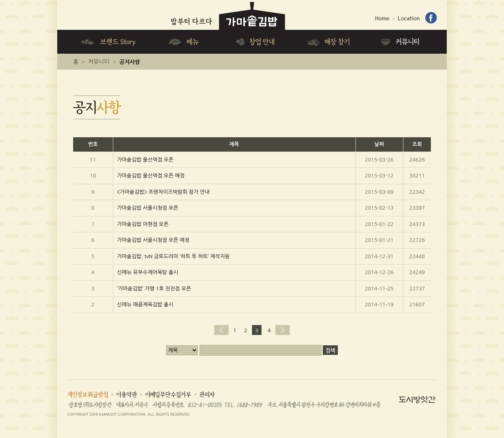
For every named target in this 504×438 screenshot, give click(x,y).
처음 (221, 330)
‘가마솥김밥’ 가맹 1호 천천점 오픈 (154, 289)
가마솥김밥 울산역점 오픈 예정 (151, 176)
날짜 (379, 144)
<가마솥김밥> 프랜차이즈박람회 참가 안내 (164, 192)
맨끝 (283, 330)
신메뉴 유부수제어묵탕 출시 (148, 272)
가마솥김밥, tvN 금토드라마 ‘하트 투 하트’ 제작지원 (173, 256)
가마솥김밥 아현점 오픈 (143, 224)
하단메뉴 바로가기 (0, 0)
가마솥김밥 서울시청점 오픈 (148, 208)
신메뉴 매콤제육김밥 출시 (145, 305)
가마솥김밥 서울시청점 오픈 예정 (153, 240)
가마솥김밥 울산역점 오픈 (145, 160)
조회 (417, 144)
